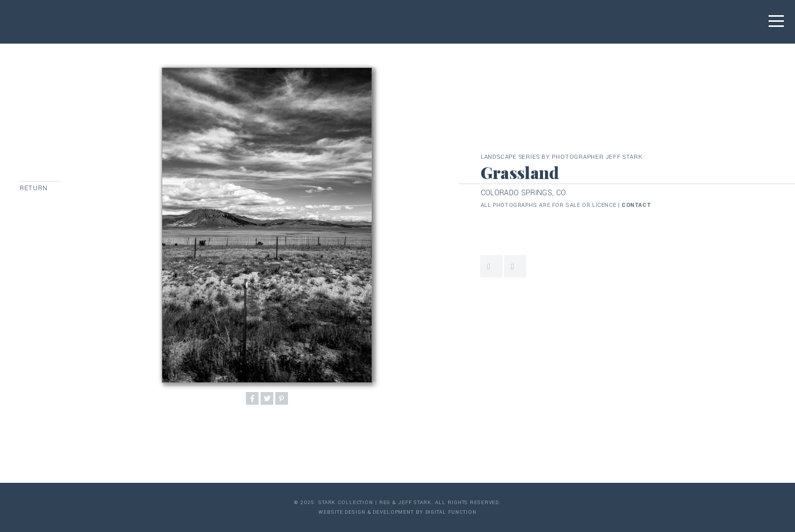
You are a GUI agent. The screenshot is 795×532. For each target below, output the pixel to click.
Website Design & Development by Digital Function (397, 512)
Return (34, 188)
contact (636, 205)
